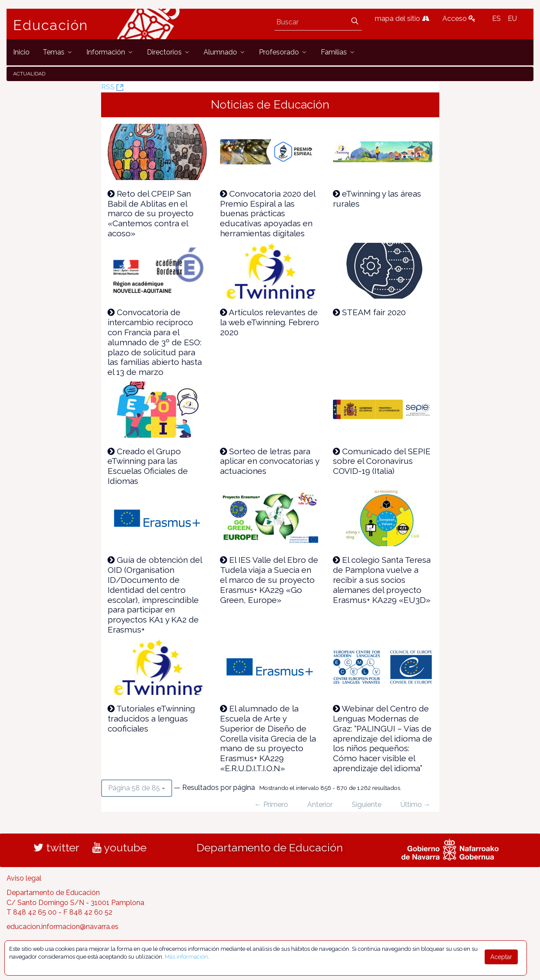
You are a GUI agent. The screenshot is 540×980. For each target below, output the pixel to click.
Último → (416, 805)
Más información (186, 957)
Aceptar (501, 957)
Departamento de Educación (270, 847)
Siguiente (367, 805)
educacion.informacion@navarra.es (63, 927)
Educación (51, 25)
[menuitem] (21, 52)
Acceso (459, 19)
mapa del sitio (402, 19)
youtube (119, 847)
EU (512, 19)
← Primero (271, 805)
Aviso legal (24, 878)
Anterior (320, 805)
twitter (56, 847)
